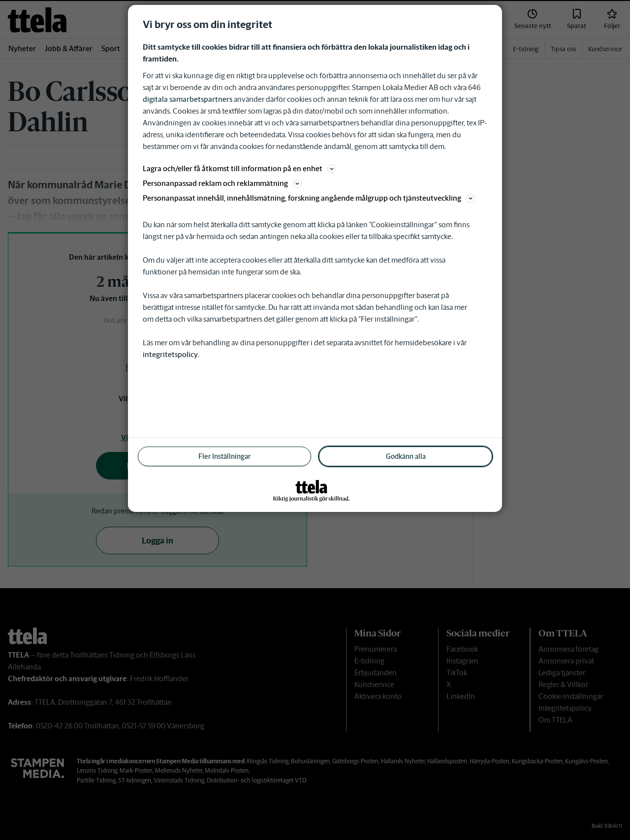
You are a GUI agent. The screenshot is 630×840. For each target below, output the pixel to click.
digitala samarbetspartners (188, 99)
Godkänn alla (406, 456)
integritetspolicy (170, 354)
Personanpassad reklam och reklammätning (222, 183)
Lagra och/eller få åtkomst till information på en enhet (239, 168)
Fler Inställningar (224, 456)
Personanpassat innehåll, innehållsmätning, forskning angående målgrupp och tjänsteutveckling (309, 198)
